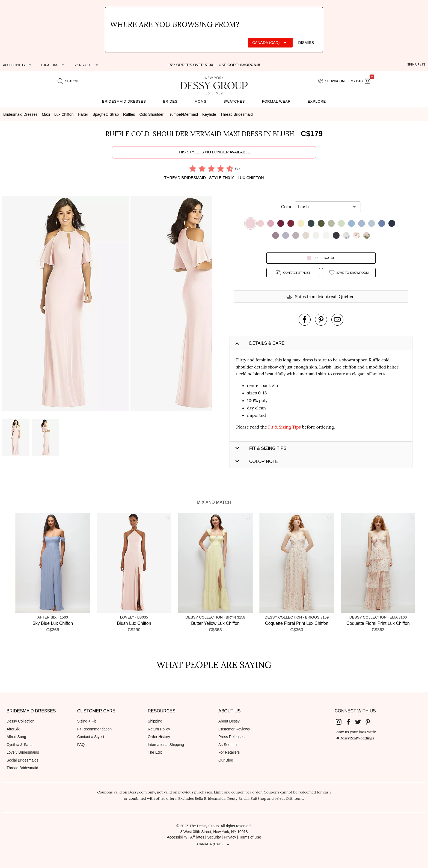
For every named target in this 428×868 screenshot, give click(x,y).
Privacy (230, 837)
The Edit (155, 752)
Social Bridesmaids (23, 760)
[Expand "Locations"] (53, 65)
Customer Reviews (234, 729)
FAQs (82, 745)
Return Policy (159, 729)
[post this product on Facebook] (305, 320)
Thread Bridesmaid (22, 768)
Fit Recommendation (94, 729)
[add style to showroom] (349, 273)
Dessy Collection (20, 721)
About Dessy (229, 721)
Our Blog (226, 760)
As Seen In (228, 745)
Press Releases (231, 737)
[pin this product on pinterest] (321, 320)
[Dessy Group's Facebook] (350, 722)
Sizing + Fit (87, 721)
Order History (159, 737)
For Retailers (229, 752)
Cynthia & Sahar (20, 745)
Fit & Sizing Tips (284, 427)
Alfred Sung (16, 737)
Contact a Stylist (91, 737)
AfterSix (13, 729)
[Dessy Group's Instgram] (341, 722)
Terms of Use (250, 837)
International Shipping (166, 745)
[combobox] (324, 207)
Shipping (155, 721)
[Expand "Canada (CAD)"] (270, 43)
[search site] (68, 81)
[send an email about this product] (337, 320)
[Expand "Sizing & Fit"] (87, 65)
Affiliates (197, 837)
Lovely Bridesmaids (23, 752)
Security (214, 837)
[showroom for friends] (331, 81)
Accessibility (177, 837)
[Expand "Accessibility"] (18, 65)
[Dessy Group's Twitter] (360, 722)
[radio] (193, 168)
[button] (66, 304)
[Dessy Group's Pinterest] (370, 722)
